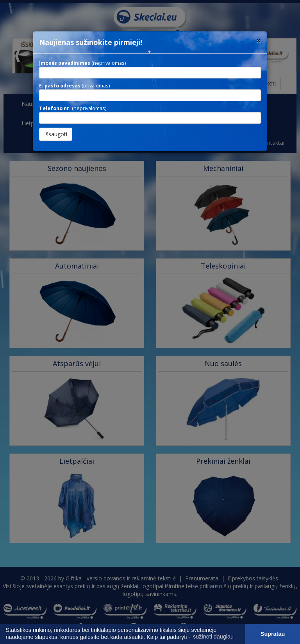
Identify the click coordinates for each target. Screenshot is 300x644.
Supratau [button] (273, 634)
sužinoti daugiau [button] (213, 637)
